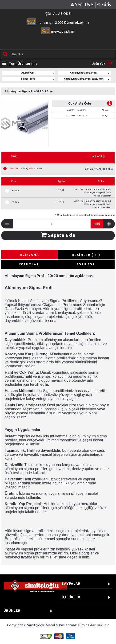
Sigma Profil (38, 79)
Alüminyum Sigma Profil (90, 73)
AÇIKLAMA (30, 255)
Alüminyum (38, 73)
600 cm (16, 202)
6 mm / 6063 (26, 169)
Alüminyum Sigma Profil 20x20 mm (87, 79)
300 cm (16, 191)
